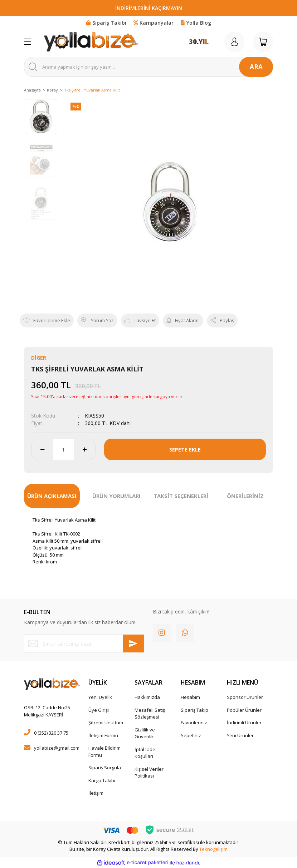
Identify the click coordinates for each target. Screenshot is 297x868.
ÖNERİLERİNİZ (245, 496)
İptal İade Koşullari (145, 753)
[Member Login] (234, 42)
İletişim (96, 793)
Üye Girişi (99, 710)
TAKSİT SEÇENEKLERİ (181, 496)
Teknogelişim (213, 849)
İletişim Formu (103, 735)
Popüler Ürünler (244, 710)
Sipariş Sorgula (105, 768)
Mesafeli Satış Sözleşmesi (150, 714)
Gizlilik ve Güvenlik (145, 733)
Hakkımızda (147, 697)
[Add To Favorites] (47, 321)
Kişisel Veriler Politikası (149, 773)
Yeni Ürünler (240, 735)
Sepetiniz (191, 735)
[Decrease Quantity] (42, 449)
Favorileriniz (194, 722)
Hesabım (190, 697)
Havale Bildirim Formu (104, 751)
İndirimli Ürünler (244, 722)
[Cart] (263, 42)
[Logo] (91, 42)
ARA (256, 67)
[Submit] (133, 643)
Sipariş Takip (194, 710)
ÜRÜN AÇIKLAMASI (52, 496)
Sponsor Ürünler (245, 697)
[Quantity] (63, 449)
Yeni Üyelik (100, 697)
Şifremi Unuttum (106, 722)
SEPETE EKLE (185, 450)
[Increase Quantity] (84, 449)
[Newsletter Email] (84, 643)
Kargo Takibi (102, 780)
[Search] (148, 67)
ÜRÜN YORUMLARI (116, 496)
